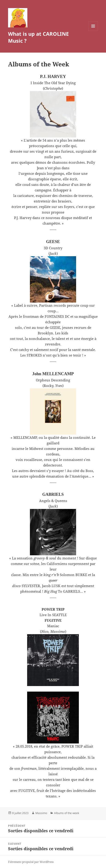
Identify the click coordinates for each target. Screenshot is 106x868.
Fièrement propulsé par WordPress (31, 862)
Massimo (41, 813)
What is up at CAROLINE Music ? (38, 37)
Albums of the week (67, 813)
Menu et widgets (93, 31)
